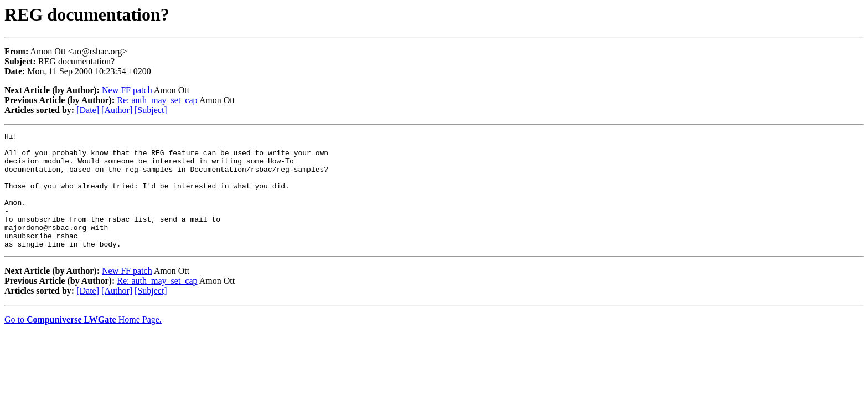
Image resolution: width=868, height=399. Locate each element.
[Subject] (151, 110)
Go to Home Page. (83, 343)
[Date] (88, 110)
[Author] (117, 110)
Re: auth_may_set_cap (157, 100)
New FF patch (127, 90)
